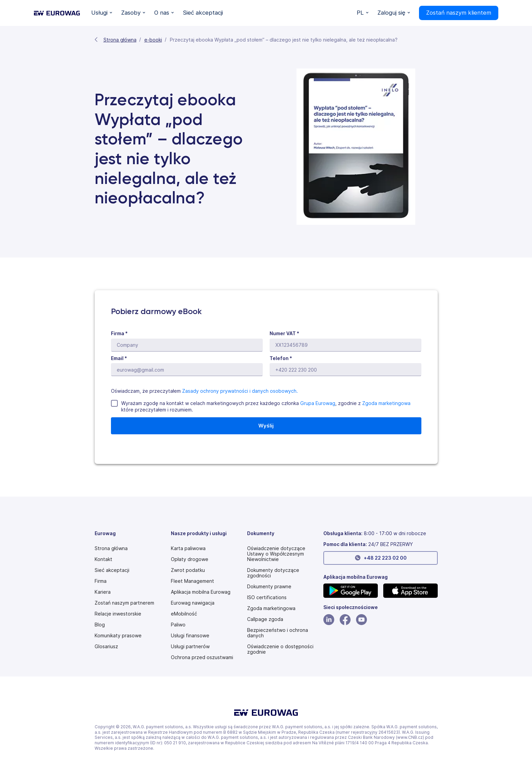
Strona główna (120, 40)
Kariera (103, 592)
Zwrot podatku (188, 570)
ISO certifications (267, 597)
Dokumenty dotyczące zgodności (273, 573)
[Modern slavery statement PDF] (283, 554)
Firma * (119, 333)
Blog (100, 625)
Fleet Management (192, 581)
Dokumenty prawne (269, 587)
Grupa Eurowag (318, 403)
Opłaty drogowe (190, 559)
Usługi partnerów (190, 647)
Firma (101, 581)
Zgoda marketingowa (386, 403)
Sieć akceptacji (112, 570)
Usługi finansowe (190, 636)
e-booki (153, 40)
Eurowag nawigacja (193, 603)
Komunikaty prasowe (118, 636)
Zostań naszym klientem (459, 13)
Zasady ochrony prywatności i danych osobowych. (240, 391)
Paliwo (178, 625)
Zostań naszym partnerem (124, 603)
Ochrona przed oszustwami (202, 657)
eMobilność (184, 614)
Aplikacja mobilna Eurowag (201, 592)
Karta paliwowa (188, 548)
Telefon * (281, 358)
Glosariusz (106, 647)
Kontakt (103, 559)
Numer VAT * (284, 333)
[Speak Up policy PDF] (265, 619)
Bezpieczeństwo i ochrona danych (278, 633)
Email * (119, 358)
